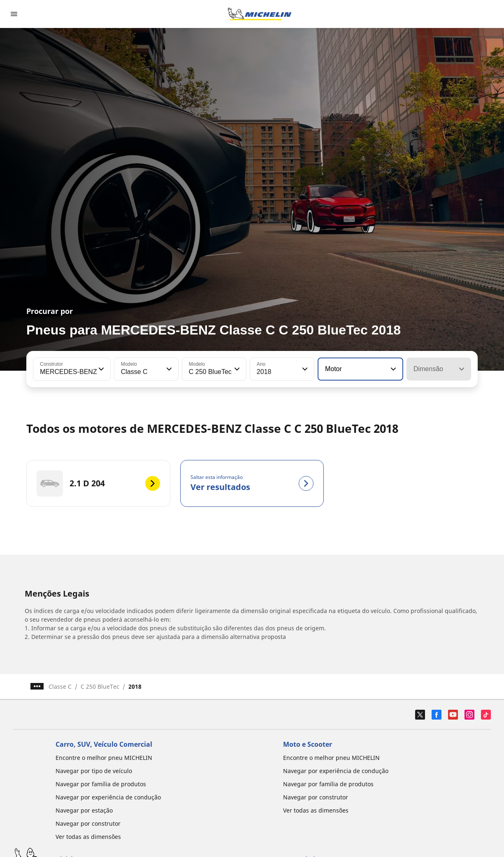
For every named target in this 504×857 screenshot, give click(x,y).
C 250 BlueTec (100, 686)
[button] (100, 369)
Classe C (60, 686)
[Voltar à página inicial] (260, 14)
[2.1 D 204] (98, 483)
